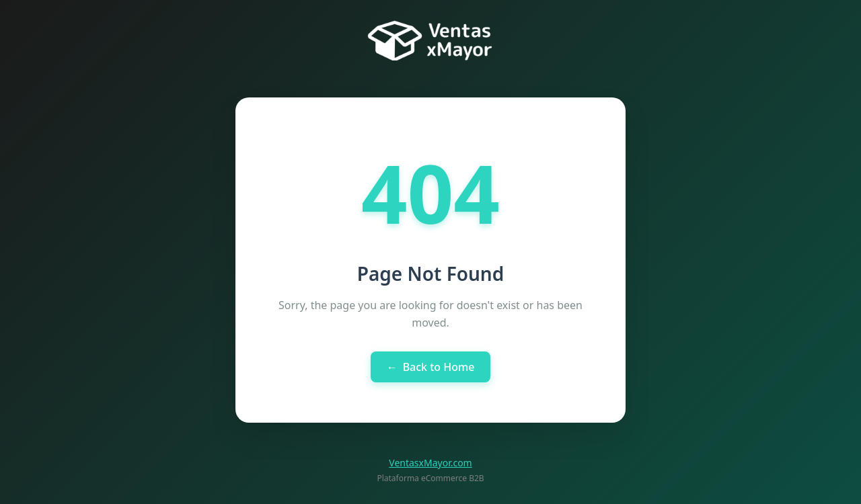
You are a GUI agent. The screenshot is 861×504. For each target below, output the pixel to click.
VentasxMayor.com (430, 463)
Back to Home (431, 367)
